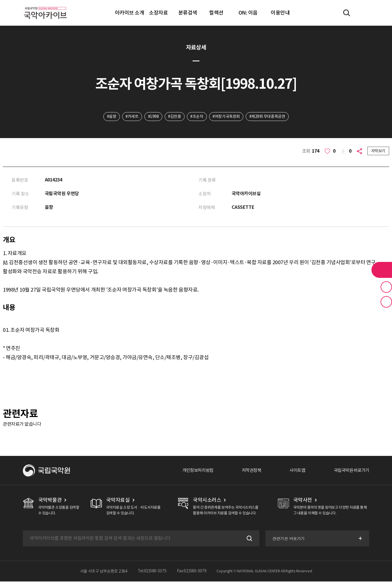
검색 (248, 539)
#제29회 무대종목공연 (268, 117)
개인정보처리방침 (191, 471)
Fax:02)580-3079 (192, 572)
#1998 (153, 117)
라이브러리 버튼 (382, 270)
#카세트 (132, 117)
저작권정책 (247, 471)
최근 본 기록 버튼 (386, 302)
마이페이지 (363, 13)
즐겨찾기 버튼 (386, 287)
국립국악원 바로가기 (350, 471)
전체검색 (347, 13)
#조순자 (197, 117)
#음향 (111, 117)
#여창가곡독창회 (227, 117)
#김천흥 (174, 117)
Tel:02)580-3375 (152, 572)
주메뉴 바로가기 (0, 0)
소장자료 (158, 13)
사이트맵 (294, 471)
